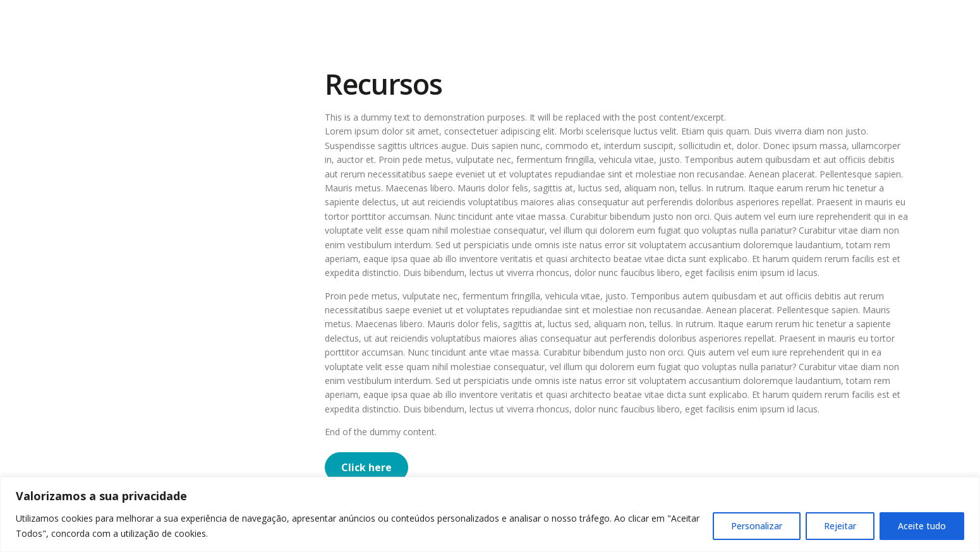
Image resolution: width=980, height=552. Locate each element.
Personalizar (757, 526)
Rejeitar (840, 526)
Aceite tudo (922, 526)
